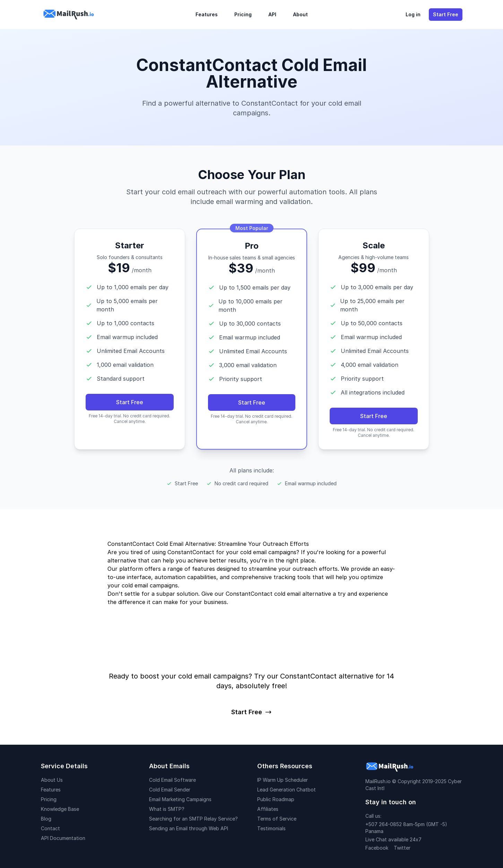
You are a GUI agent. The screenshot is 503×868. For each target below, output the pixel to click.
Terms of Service (277, 819)
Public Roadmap (276, 799)
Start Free (446, 14)
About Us (52, 780)
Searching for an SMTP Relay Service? (193, 819)
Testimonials (271, 828)
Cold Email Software (172, 780)
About (300, 14)
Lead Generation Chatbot (287, 790)
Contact (50, 828)
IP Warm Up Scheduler (283, 780)
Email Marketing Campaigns (180, 799)
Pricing (243, 14)
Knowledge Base (60, 809)
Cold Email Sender (170, 790)
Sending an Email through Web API (189, 828)
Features (207, 14)
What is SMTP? (167, 809)
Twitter (402, 848)
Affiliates (268, 809)
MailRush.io (378, 781)
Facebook (377, 848)
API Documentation (63, 838)
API (272, 14)
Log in (413, 14)
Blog (46, 819)
